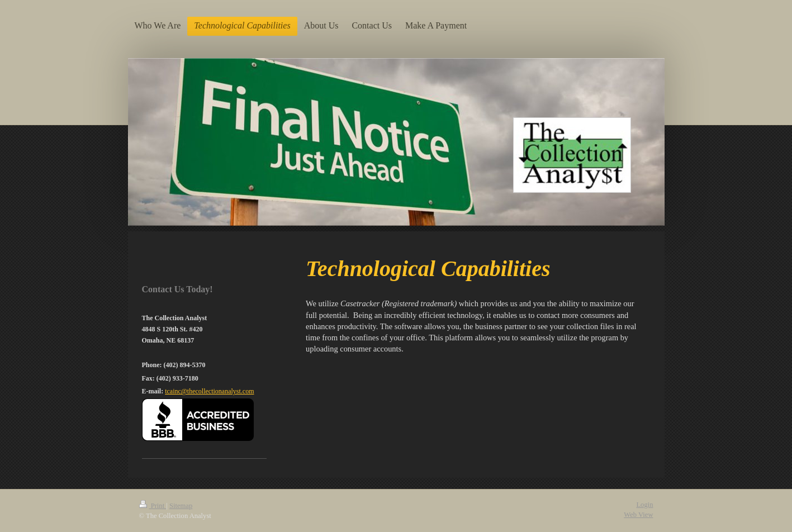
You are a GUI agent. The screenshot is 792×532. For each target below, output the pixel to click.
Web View (638, 515)
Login (644, 505)
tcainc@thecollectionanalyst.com (209, 391)
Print (153, 506)
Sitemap (181, 506)
